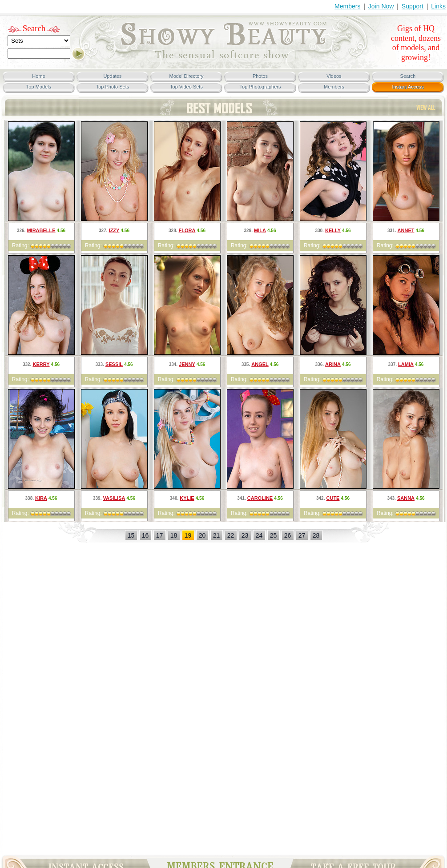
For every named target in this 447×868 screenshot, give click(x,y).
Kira (41, 498)
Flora (187, 230)
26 (288, 535)
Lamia (406, 364)
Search (34, 28)
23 (245, 535)
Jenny (187, 364)
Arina (333, 364)
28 (316, 535)
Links (438, 6)
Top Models (39, 87)
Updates (113, 76)
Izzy (114, 230)
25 (274, 535)
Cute (333, 498)
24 (259, 535)
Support (413, 6)
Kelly (333, 230)
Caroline (260, 498)
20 (202, 535)
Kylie (187, 498)
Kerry (41, 364)
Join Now (381, 6)
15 (131, 535)
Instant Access (408, 87)
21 (217, 535)
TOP (426, 107)
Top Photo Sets (113, 87)
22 (231, 535)
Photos (260, 76)
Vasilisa (114, 498)
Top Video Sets (186, 87)
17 (160, 535)
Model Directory (186, 76)
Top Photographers (260, 87)
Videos (334, 76)
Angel (260, 364)
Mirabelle (41, 230)
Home (38, 76)
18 (174, 535)
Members (347, 6)
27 (302, 535)
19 (188, 535)
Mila (260, 230)
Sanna (406, 498)
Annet (406, 230)
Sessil (114, 364)
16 (145, 535)
